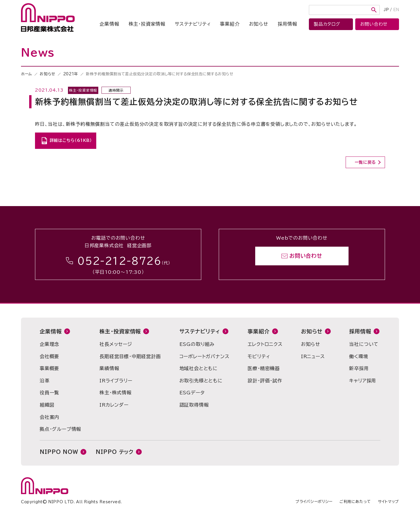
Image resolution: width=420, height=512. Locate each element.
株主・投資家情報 (147, 24)
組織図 (47, 405)
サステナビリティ (193, 24)
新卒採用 (359, 368)
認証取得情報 (194, 405)
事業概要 (49, 368)
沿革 (45, 381)
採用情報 (287, 24)
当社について (364, 344)
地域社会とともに (198, 368)
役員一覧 (49, 393)
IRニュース (313, 356)
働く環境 (359, 356)
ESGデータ (192, 393)
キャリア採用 (363, 381)
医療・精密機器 (264, 368)
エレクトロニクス (265, 344)
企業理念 (49, 344)
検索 (374, 10)
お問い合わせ (306, 256)
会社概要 (49, 356)
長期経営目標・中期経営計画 (130, 356)
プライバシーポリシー (314, 502)
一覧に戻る (365, 162)
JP (386, 10)
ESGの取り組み (197, 344)
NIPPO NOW (59, 452)
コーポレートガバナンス (204, 356)
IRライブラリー (116, 381)
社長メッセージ (116, 344)
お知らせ (259, 24)
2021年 (71, 74)
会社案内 (49, 417)
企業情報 (109, 24)
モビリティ (259, 356)
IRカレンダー (114, 405)
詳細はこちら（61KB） (71, 140)
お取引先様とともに (201, 381)
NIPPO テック (115, 452)
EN (396, 10)
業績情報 (109, 368)
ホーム (27, 74)
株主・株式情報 (116, 393)
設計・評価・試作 (265, 381)
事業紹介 (230, 24)
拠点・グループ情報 (60, 429)
